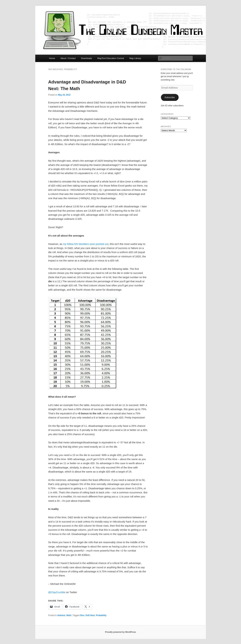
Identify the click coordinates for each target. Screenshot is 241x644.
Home (52, 58)
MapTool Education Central (111, 58)
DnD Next (90, 615)
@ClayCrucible (57, 592)
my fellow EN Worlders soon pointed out (86, 244)
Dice (82, 615)
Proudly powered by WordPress (120, 632)
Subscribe (170, 97)
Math (69, 615)
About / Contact (68, 58)
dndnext (61, 615)
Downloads (86, 58)
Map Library (135, 58)
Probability (101, 615)
